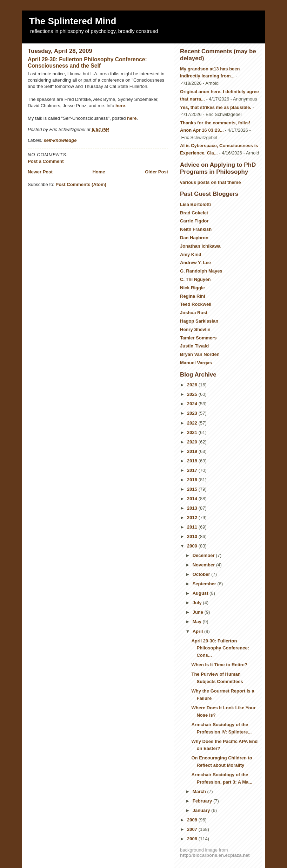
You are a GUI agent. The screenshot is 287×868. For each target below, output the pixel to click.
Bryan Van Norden (200, 354)
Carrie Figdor (194, 221)
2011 (193, 527)
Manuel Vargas (196, 363)
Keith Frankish (196, 229)
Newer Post (40, 172)
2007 (193, 829)
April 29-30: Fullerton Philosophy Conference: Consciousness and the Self (87, 63)
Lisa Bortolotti (195, 204)
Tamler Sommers (198, 338)
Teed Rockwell (196, 304)
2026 (193, 385)
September (205, 584)
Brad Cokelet (194, 213)
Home (99, 172)
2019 (193, 451)
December (204, 555)
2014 (193, 499)
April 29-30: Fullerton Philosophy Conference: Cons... (220, 648)
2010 (193, 536)
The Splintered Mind (73, 21)
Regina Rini (193, 296)
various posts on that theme (210, 182)
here (120, 106)
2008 (193, 820)
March (200, 791)
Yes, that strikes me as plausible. (216, 107)
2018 (193, 461)
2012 (193, 518)
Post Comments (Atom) (81, 184)
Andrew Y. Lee (195, 263)
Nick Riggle (192, 288)
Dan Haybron (194, 238)
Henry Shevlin (195, 329)
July (198, 603)
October (202, 574)
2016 (193, 480)
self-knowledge (60, 140)
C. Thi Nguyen (195, 279)
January (202, 810)
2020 (193, 442)
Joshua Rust (194, 313)
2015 (193, 489)
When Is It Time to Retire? (219, 665)
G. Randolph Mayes (201, 271)
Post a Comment (46, 161)
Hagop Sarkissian (199, 321)
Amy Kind (191, 254)
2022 (193, 423)
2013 (193, 508)
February (203, 801)
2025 (193, 394)
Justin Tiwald (194, 346)
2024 (193, 404)
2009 (193, 546)
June (199, 612)
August (201, 593)
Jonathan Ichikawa (200, 246)
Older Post (156, 172)
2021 (193, 432)
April (198, 631)
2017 (193, 470)
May (198, 622)
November (204, 565)
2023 (193, 413)
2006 (193, 839)
